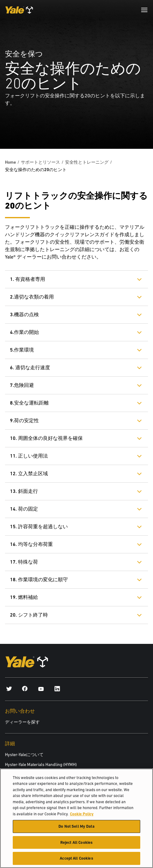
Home (10, 162)
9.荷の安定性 (24, 421)
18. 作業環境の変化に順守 (39, 580)
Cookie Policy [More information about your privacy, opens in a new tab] (82, 814)
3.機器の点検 (24, 314)
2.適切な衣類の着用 (32, 297)
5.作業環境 (22, 350)
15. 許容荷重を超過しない (39, 527)
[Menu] (144, 10)
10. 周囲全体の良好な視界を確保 (46, 438)
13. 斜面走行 (24, 491)
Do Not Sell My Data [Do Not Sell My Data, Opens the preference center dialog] (76, 827)
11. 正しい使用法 (29, 456)
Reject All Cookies (76, 843)
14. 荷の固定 (24, 509)
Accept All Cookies (76, 859)
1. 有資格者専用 (28, 279)
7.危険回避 (22, 385)
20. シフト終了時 (29, 615)
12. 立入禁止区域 (29, 474)
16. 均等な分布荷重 (31, 544)
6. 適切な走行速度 (30, 368)
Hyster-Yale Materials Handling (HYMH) (41, 764)
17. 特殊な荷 (24, 562)
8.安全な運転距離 (29, 403)
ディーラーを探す (22, 722)
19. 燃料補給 (24, 597)
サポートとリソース (40, 162)
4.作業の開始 (24, 332)
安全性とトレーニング (87, 162)
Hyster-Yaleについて (24, 755)
